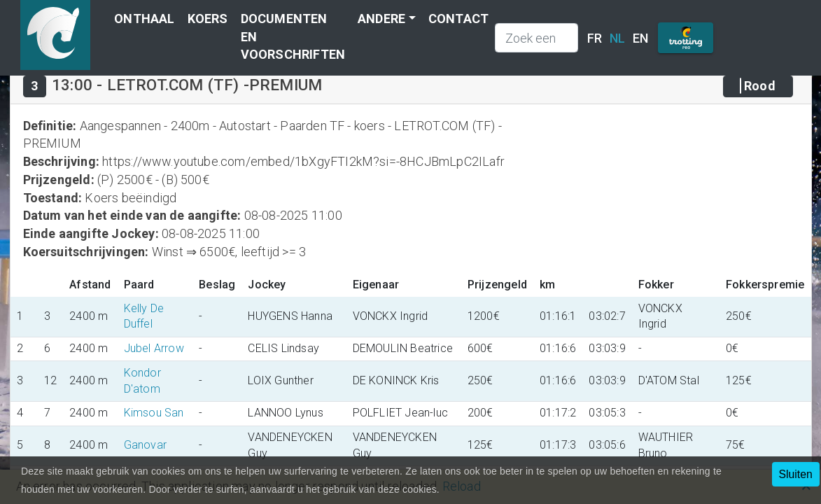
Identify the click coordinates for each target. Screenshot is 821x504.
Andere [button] (381, 19)
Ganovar (145, 445)
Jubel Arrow (154, 348)
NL (617, 38)
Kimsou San (154, 413)
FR (595, 38)
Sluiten (796, 474)
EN (640, 38)
